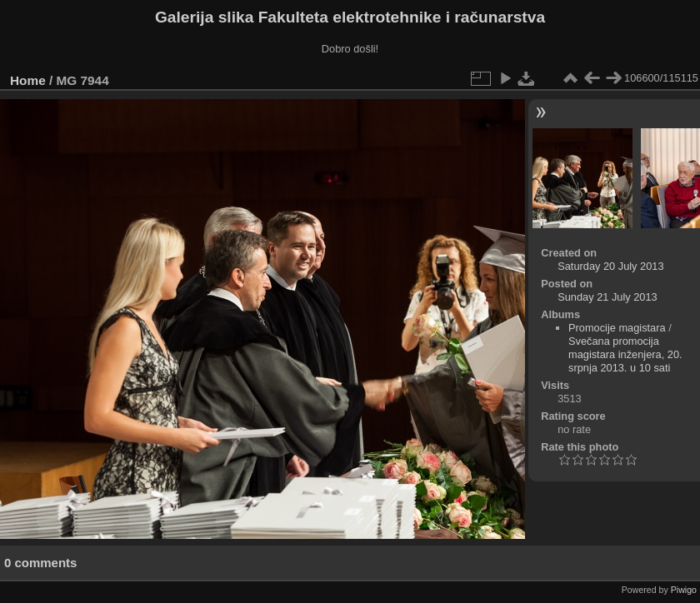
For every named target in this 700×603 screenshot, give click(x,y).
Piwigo (684, 590)
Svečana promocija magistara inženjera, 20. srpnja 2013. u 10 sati (625, 354)
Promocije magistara (617, 328)
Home (28, 80)
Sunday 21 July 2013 (607, 297)
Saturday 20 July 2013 (610, 266)
